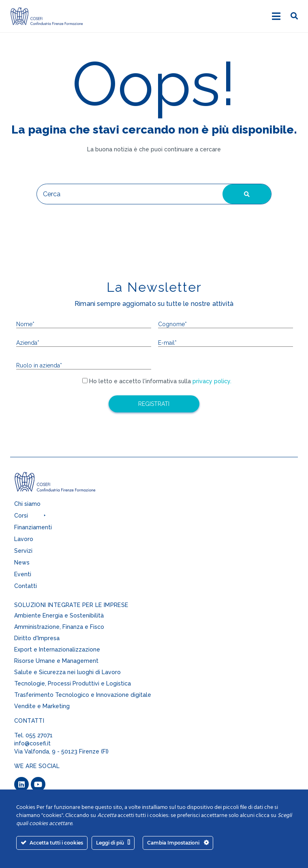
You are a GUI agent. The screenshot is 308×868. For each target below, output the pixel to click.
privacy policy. (211, 381)
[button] (75, 518)
